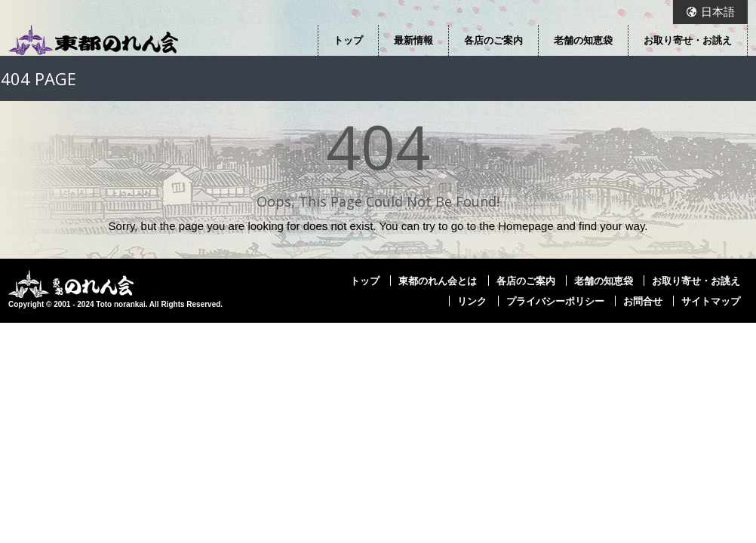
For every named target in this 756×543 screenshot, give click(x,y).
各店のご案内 (493, 40)
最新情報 (413, 40)
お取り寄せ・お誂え (688, 40)
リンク (472, 301)
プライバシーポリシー (555, 301)
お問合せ (643, 301)
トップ (348, 40)
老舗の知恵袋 (583, 40)
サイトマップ (711, 301)
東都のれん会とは (438, 281)
